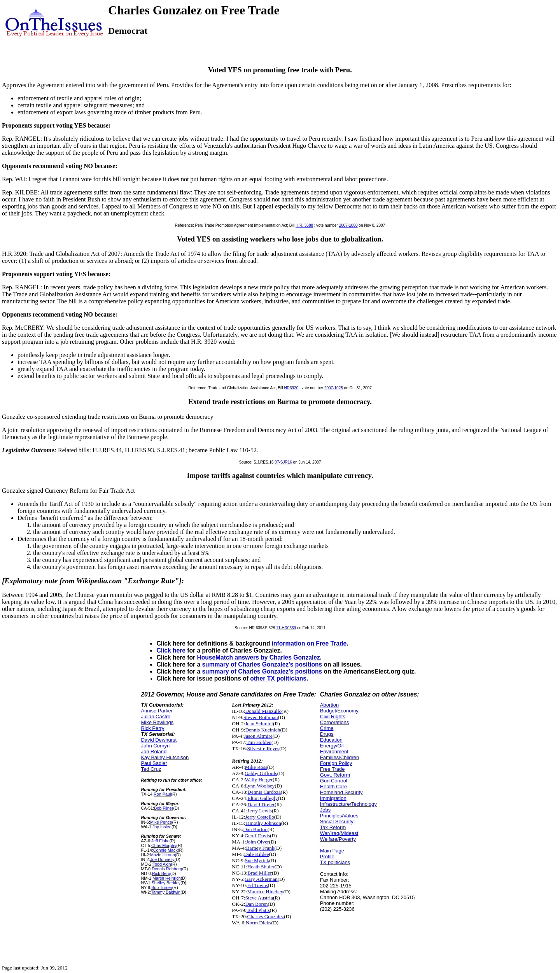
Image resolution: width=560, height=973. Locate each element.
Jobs (325, 810)
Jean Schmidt (259, 724)
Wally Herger (259, 780)
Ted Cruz (151, 769)
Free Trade (332, 769)
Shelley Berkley (166, 883)
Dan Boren (256, 904)
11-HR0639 (286, 628)
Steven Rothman (261, 717)
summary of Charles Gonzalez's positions (262, 664)
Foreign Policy (336, 763)
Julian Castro (156, 717)
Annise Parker (157, 711)
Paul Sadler (154, 763)
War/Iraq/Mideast (339, 833)
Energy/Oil (332, 746)
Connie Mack (165, 850)
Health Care (333, 787)
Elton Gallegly (262, 798)
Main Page (332, 851)
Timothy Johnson (263, 823)
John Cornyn (155, 746)
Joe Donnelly (162, 859)
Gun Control (334, 781)
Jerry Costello (259, 817)
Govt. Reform (335, 775)
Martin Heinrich (167, 878)
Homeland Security (341, 792)
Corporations (334, 722)
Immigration (333, 798)
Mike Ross (256, 767)
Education (331, 740)
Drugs (327, 734)
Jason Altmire (258, 736)
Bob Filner (164, 808)
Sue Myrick (257, 860)
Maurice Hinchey (265, 892)
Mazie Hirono (163, 855)
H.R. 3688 (304, 225)
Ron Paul (162, 794)
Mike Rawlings (157, 722)
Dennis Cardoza (264, 792)
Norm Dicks (259, 923)
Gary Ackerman (261, 879)
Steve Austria (259, 898)
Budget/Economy (339, 711)
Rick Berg (161, 873)
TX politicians (335, 862)
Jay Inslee (162, 827)
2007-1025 (334, 388)
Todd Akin (162, 864)
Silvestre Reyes (263, 748)
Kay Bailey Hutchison (165, 757)
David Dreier (261, 804)
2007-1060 (348, 225)
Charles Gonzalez (266, 916)
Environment (334, 752)
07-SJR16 (283, 462)
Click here (171, 650)
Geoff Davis (257, 836)
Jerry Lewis (260, 811)
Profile (327, 857)
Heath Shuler (261, 867)
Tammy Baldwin (166, 892)
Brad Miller (260, 873)
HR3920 (291, 388)
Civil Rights (333, 717)
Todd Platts (258, 910)
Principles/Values (339, 816)
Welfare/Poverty (338, 839)
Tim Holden (259, 742)
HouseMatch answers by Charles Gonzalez (258, 657)
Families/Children (339, 757)
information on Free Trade (309, 643)
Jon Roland (154, 752)
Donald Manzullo (263, 711)
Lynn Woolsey (260, 786)
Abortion (329, 705)
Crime (327, 728)
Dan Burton (255, 829)
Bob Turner (162, 887)
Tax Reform (333, 827)
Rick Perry (152, 728)
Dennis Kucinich (262, 730)
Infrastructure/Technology (348, 804)
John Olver (258, 842)
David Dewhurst (159, 740)
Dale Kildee (256, 854)
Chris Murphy (164, 845)
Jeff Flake (160, 841)
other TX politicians (278, 678)
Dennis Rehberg (167, 869)
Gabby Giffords (261, 773)
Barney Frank (260, 848)
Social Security (337, 822)
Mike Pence (161, 822)
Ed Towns (258, 885)
